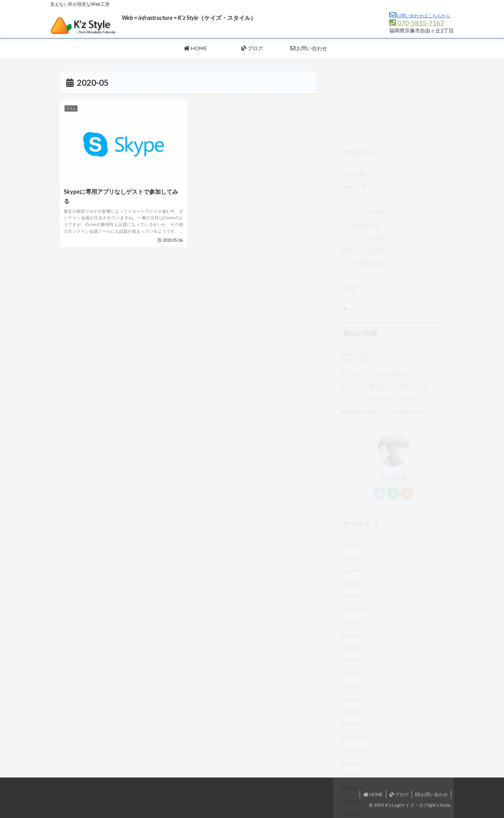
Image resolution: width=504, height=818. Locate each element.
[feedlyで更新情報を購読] (393, 428)
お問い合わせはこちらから (420, 16)
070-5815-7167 (417, 23)
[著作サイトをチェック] (380, 428)
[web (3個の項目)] (393, 245)
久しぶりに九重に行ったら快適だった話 (384, 322)
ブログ (399, 794)
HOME (373, 794)
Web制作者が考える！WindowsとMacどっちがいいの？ (392, 351)
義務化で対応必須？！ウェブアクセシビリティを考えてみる (391, 293)
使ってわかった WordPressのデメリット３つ (390, 309)
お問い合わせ (432, 794)
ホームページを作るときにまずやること (384, 335)
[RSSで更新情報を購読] (407, 428)
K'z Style (393, 412)
